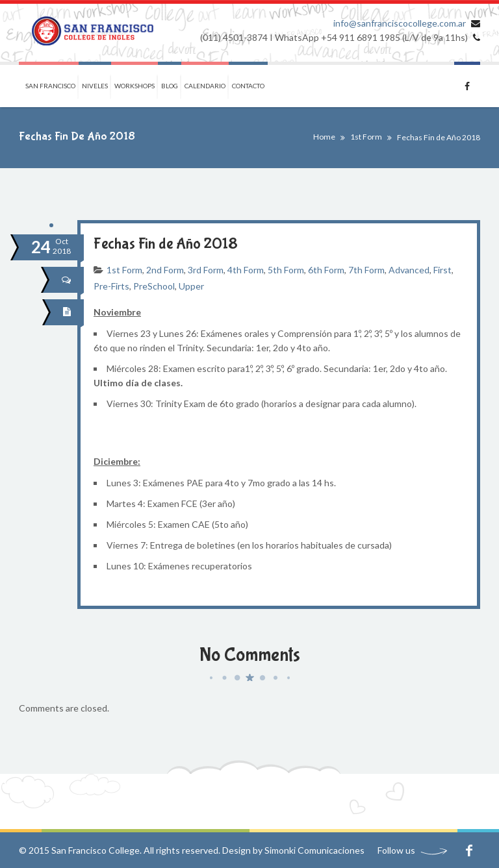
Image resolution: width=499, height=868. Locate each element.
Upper (191, 286)
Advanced (409, 270)
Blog (170, 86)
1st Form (366, 137)
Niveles (95, 86)
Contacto (248, 86)
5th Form (286, 270)
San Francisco (50, 86)
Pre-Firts (111, 286)
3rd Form (206, 270)
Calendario (205, 86)
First (442, 270)
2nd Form (165, 270)
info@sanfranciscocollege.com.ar (400, 23)
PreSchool (154, 286)
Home (324, 137)
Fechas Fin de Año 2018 (166, 244)
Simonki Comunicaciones (314, 850)
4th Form (246, 270)
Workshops (134, 86)
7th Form (366, 270)
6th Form (326, 270)
